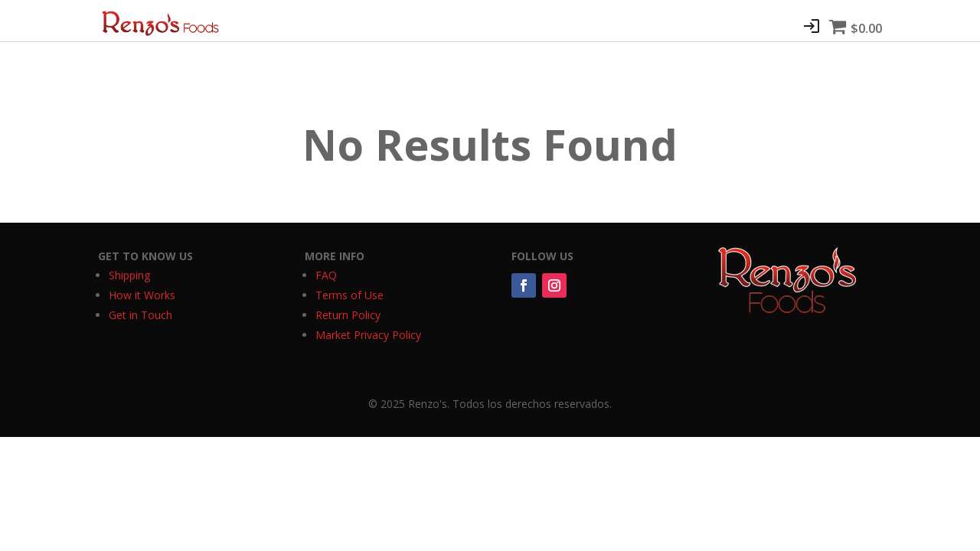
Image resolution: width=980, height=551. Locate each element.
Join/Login (812, 26)
